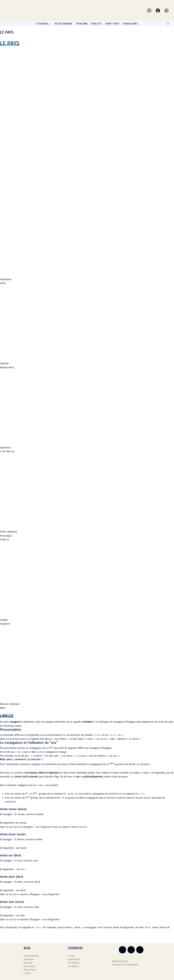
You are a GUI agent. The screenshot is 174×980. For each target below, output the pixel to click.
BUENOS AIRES (130, 24)
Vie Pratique (74, 963)
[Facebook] (158, 11)
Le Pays (71, 956)
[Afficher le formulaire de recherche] (168, 24)
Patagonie (29, 959)
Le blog (27, 973)
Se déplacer (73, 966)
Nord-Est (28, 963)
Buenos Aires (30, 970)
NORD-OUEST (112, 24)
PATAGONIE (82, 24)
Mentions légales (120, 961)
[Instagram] (149, 11)
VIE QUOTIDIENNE (63, 24)
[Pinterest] (166, 11)
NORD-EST (96, 24)
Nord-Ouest (29, 966)
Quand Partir (74, 959)
